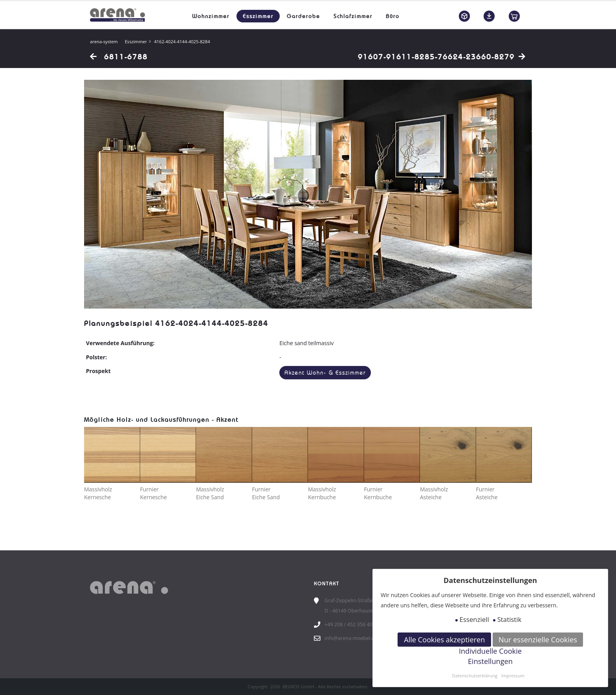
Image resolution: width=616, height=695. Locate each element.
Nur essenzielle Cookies (538, 640)
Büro (393, 16)
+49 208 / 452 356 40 (348, 624)
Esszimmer (258, 16)
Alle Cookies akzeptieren (444, 640)
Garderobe (303, 16)
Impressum (513, 676)
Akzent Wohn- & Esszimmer (325, 373)
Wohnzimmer (211, 16)
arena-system (104, 41)
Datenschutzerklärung (475, 676)
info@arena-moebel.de (351, 638)
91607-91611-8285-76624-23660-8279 (442, 57)
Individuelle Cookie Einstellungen (490, 656)
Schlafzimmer (353, 16)
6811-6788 (119, 57)
